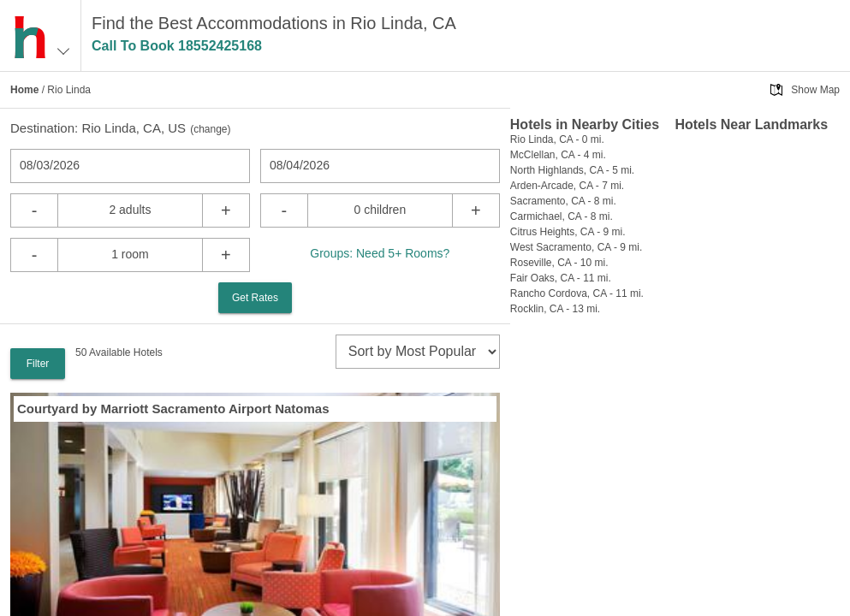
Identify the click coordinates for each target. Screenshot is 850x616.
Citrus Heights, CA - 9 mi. (568, 232)
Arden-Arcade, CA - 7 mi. (567, 186)
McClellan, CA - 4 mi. (558, 155)
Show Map (815, 90)
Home (24, 90)
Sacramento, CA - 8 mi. (563, 201)
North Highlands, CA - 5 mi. (572, 170)
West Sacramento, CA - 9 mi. (577, 247)
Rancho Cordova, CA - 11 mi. (577, 293)
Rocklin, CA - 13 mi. (555, 309)
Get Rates (255, 298)
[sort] (418, 352)
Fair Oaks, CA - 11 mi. (561, 278)
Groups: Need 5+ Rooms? (380, 253)
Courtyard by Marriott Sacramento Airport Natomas (173, 409)
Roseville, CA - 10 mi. (559, 263)
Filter (38, 364)
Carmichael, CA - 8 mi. (562, 216)
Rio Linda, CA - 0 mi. (557, 139)
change (210, 129)
